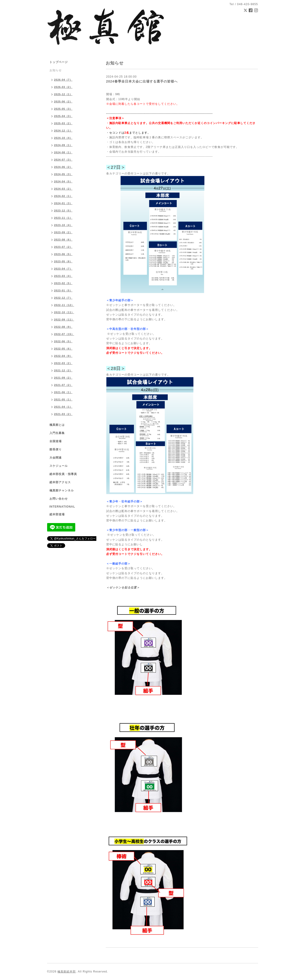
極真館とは (57, 425)
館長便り (56, 449)
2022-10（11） (64, 312)
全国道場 (56, 441)
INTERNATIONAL (62, 507)
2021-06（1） (63, 392)
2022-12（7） (63, 298)
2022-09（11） (64, 320)
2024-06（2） (63, 167)
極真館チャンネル (62, 490)
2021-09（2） (63, 378)
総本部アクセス (60, 482)
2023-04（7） (63, 269)
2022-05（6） (63, 349)
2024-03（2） (63, 189)
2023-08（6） (63, 240)
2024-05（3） (63, 174)
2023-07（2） (63, 247)
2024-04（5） (63, 181)
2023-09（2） (63, 232)
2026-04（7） (63, 80)
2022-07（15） (64, 334)
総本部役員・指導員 (63, 474)
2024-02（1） (63, 196)
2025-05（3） (63, 109)
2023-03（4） (63, 276)
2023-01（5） (63, 290)
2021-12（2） (63, 370)
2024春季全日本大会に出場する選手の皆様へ (142, 81)
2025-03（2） (63, 123)
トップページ (59, 62)
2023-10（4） (63, 225)
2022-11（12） (64, 305)
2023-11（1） (63, 218)
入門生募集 (57, 433)
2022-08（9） (63, 327)
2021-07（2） (63, 385)
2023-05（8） (63, 261)
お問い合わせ (59, 499)
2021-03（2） (63, 414)
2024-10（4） (63, 138)
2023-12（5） (63, 211)
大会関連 (56, 458)
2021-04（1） (63, 407)
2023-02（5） (63, 283)
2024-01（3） (63, 203)
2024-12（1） (63, 131)
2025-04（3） (63, 116)
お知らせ (56, 70)
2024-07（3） (63, 160)
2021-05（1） (63, 400)
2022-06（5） (63, 341)
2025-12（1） (63, 94)
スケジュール (59, 466)
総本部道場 (57, 514)
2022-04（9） (63, 356)
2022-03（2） (63, 363)
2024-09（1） (63, 145)
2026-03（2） (63, 87)
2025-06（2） (63, 102)
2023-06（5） (63, 254)
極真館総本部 (67, 972)
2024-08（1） (63, 152)
